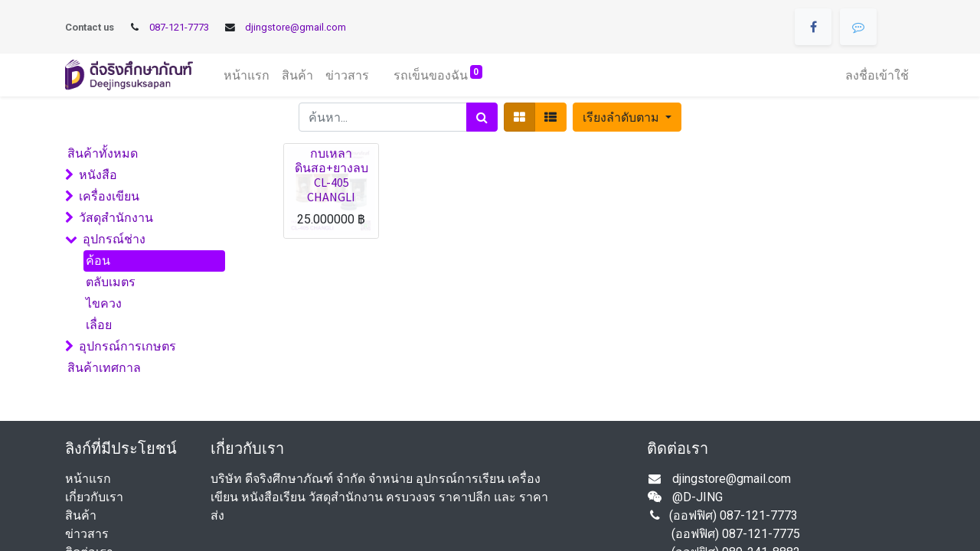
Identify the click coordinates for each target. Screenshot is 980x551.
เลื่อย (99, 325)
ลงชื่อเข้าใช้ (877, 75)
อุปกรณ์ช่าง (114, 239)
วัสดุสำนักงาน (116, 218)
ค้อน (98, 261)
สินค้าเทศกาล (104, 368)
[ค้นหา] (482, 117)
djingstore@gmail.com (296, 27)
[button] (627, 117)
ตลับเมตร (111, 282)
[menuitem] (247, 75)
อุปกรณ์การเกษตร (127, 346)
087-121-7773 (179, 27)
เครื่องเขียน (109, 196)
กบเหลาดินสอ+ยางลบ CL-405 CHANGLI (332, 175)
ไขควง (104, 303)
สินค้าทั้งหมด (103, 153)
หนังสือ (98, 175)
